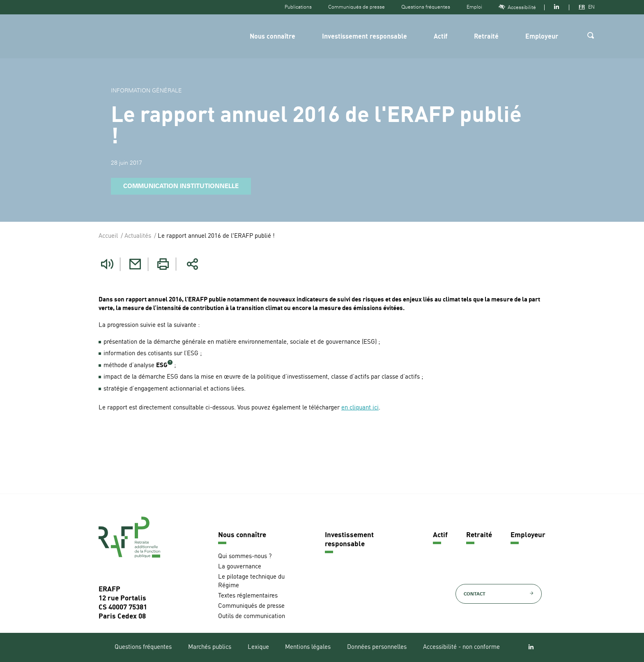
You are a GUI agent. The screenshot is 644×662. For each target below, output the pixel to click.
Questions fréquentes (426, 7)
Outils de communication (252, 616)
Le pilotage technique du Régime (251, 581)
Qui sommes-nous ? (245, 556)
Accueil (108, 236)
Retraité (486, 37)
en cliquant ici (360, 408)
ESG (162, 365)
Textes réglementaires (248, 596)
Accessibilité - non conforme (461, 647)
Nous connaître (273, 37)
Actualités (138, 236)
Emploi (474, 7)
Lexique (258, 647)
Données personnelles (377, 647)
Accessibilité (517, 7)
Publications (298, 7)
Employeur (542, 37)
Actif (440, 37)
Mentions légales (308, 647)
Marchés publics (210, 647)
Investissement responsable (365, 37)
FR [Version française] (582, 7)
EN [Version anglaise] (591, 7)
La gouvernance (240, 567)
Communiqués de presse (356, 7)
